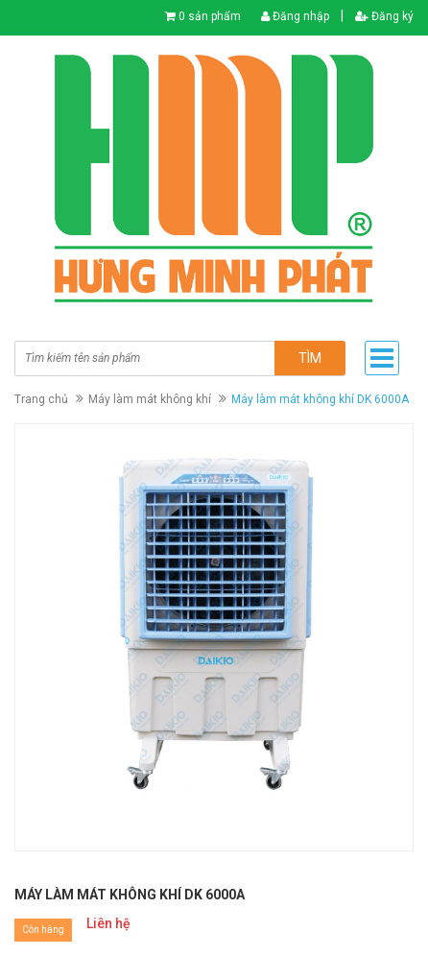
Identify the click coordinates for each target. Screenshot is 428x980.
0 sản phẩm (210, 16)
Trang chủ (41, 399)
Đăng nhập (295, 16)
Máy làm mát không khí (150, 399)
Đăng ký (384, 16)
